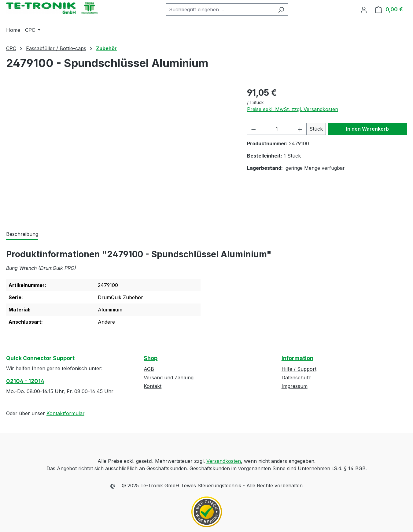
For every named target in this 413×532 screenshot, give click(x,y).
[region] (120, 152)
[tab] (22, 234)
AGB (149, 369)
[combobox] (220, 9)
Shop (151, 358)
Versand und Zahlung (169, 378)
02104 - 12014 (25, 381)
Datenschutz (296, 378)
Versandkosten (224, 461)
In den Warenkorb (367, 129)
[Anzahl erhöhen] (300, 129)
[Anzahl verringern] (253, 129)
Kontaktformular (65, 413)
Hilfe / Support (299, 369)
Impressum (295, 386)
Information (297, 358)
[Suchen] (281, 9)
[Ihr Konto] (364, 9)
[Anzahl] (277, 129)
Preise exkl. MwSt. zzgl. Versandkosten (293, 109)
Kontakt (153, 386)
